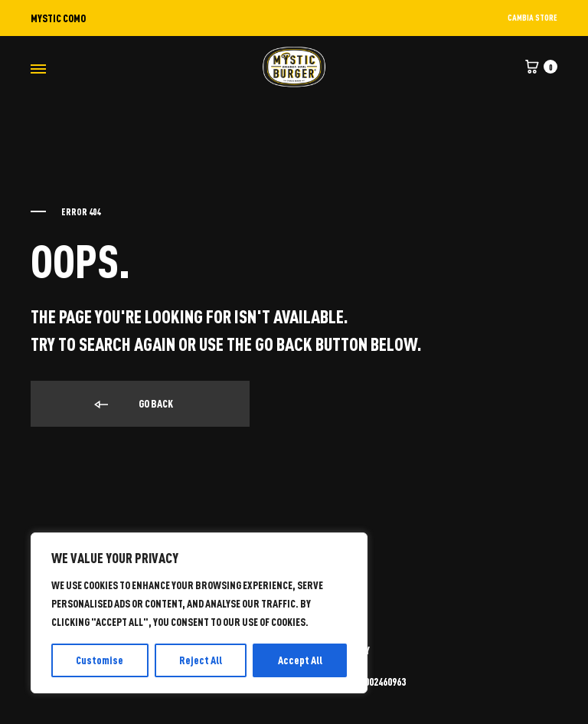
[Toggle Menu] (38, 69)
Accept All (300, 660)
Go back (132, 405)
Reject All (201, 660)
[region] (199, 613)
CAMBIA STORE (532, 17)
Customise (100, 660)
